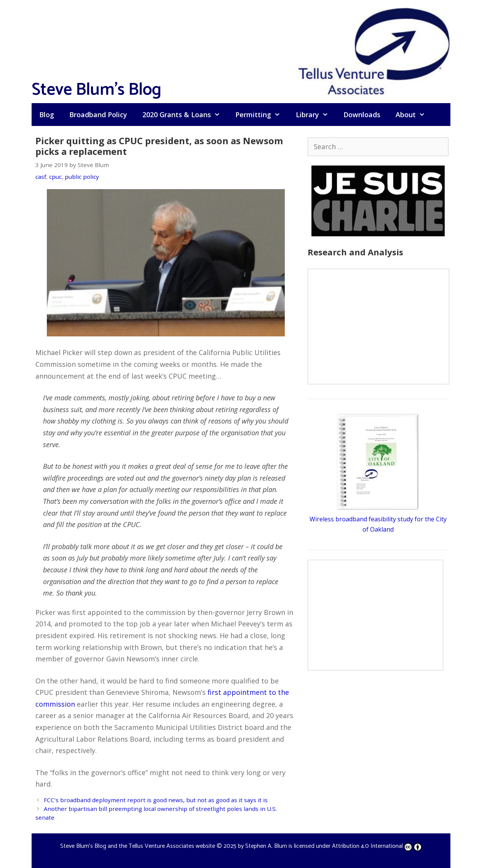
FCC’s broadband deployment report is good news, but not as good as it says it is (156, 800)
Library (316, 115)
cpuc (55, 177)
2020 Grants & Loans (185, 115)
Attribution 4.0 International (377, 846)
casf (41, 177)
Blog (47, 115)
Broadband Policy (98, 115)
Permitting (262, 115)
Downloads (362, 115)
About (414, 115)
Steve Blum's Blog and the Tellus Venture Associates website (138, 846)
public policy (82, 177)
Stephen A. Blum (266, 846)
